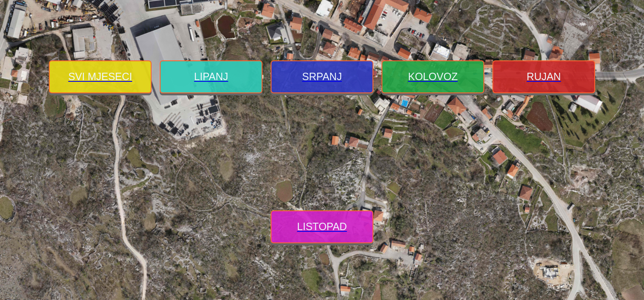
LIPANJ (211, 76)
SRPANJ (322, 76)
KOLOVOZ (433, 76)
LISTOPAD (322, 226)
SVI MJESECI (100, 76)
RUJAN (544, 76)
